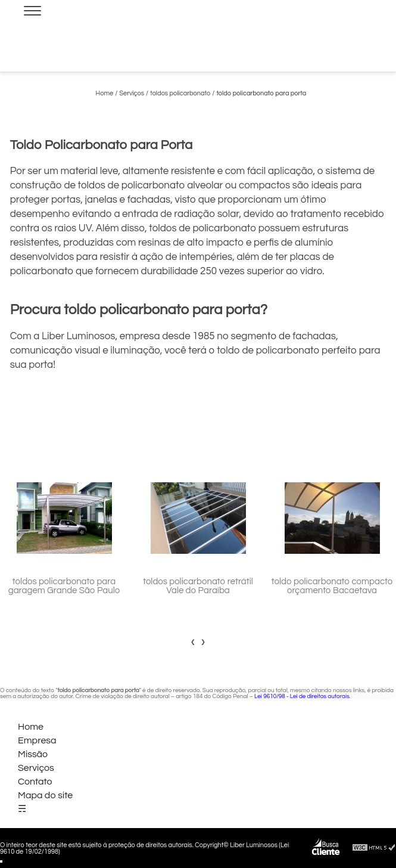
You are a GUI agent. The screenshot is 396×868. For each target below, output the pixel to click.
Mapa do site (45, 795)
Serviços (36, 768)
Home (31, 727)
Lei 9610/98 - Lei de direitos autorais (302, 696)
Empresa (37, 740)
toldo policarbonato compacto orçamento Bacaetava (332, 586)
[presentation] (193, 641)
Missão (33, 754)
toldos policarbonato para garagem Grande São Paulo (64, 586)
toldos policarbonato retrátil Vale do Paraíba (198, 586)
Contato (35, 782)
